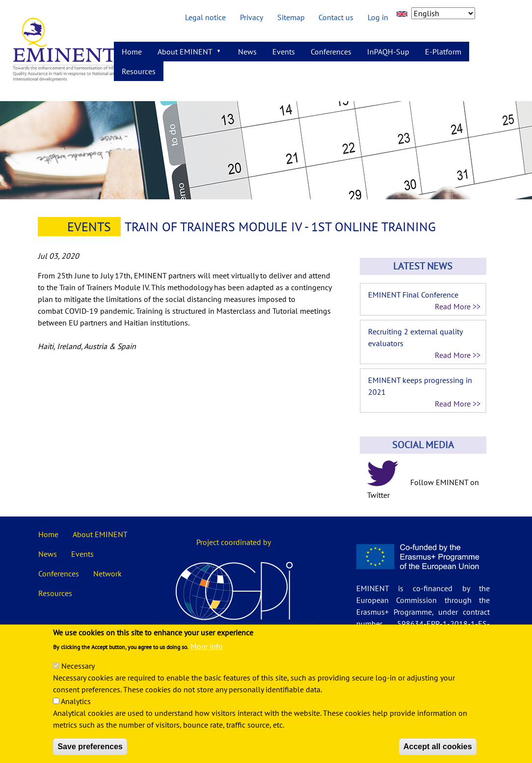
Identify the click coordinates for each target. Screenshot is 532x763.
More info (207, 657)
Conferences (59, 573)
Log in (378, 17)
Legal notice (205, 17)
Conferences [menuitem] (331, 52)
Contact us (336, 17)
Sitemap (291, 17)
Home (48, 534)
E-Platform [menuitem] (443, 52)
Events (89, 227)
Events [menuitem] (284, 52)
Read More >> (458, 306)
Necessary (78, 677)
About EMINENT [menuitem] (186, 54)
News (48, 554)
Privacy (252, 17)
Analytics (76, 712)
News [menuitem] (247, 52)
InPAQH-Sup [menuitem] (388, 52)
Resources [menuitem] (139, 71)
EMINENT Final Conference (413, 295)
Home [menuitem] (132, 52)
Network (107, 573)
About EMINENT (100, 534)
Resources (55, 593)
